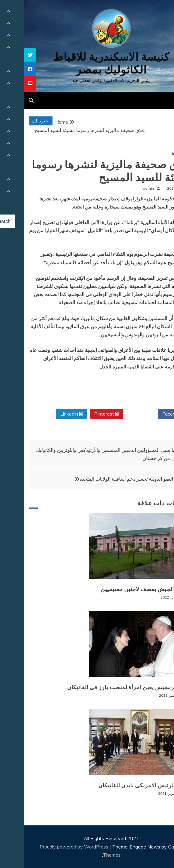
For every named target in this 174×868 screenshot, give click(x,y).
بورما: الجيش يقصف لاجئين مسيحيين (121, 589)
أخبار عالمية (156, 153)
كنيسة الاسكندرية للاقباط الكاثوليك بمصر (87, 63)
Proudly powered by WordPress (50, 847)
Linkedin (47, 414)
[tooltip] (6, 55)
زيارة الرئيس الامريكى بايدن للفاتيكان (120, 785)
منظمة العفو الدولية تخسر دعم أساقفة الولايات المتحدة (109, 479)
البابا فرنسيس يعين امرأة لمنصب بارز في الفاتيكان (104, 687)
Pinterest (82, 414)
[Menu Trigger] (157, 13)
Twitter (116, 414)
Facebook (151, 414)
